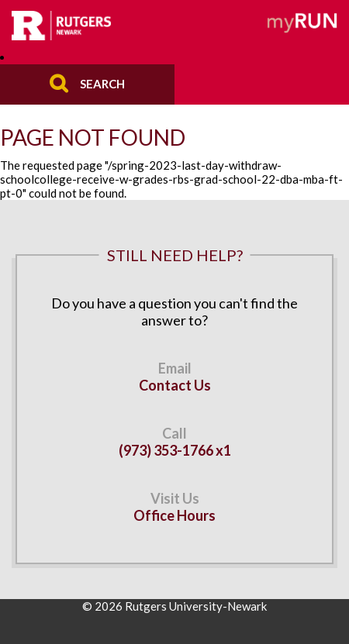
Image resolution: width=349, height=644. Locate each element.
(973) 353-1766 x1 (175, 450)
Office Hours (174, 515)
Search (102, 83)
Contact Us (175, 385)
